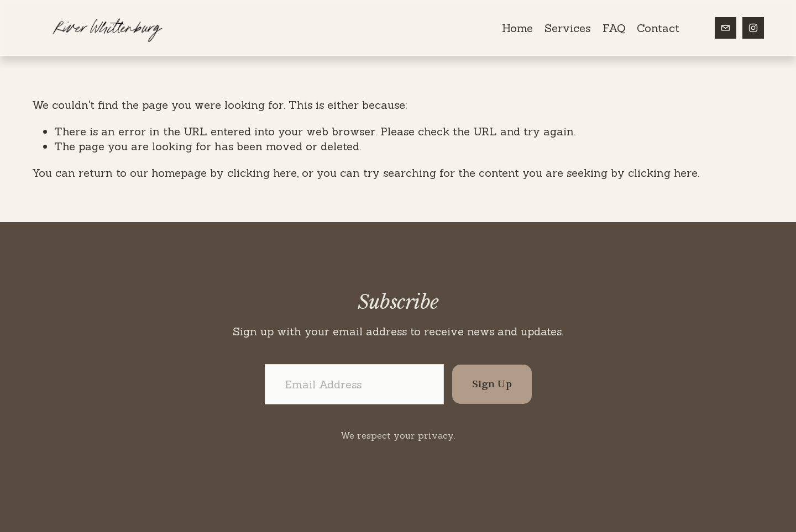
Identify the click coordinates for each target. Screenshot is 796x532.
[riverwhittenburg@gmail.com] (726, 28)
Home (517, 28)
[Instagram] (753, 28)
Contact (658, 28)
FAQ (614, 28)
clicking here (262, 173)
